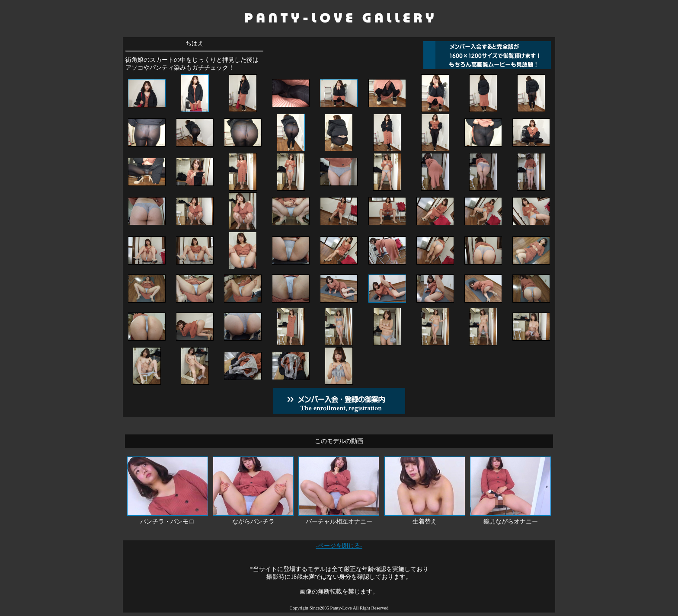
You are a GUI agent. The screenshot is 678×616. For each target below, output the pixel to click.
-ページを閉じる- (339, 546)
